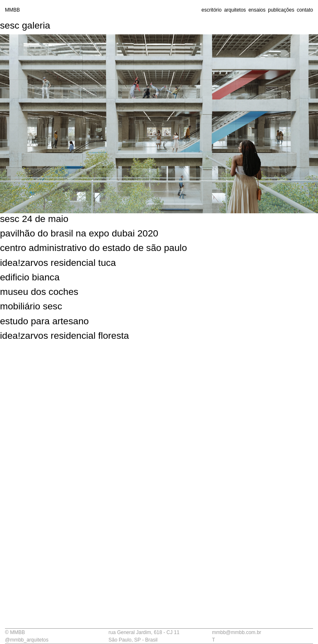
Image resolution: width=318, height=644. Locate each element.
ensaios (257, 10)
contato (305, 10)
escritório (211, 10)
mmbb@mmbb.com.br (237, 632)
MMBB (12, 10)
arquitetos (235, 10)
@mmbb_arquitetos (27, 640)
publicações (281, 10)
